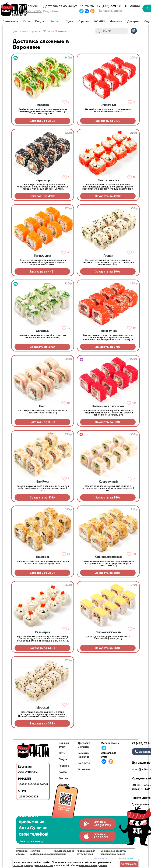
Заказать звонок (112, 11)
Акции (135, 6)
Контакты (87, 6)
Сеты (26, 22)
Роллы (55, 22)
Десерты (133, 22)
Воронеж (31, 6)
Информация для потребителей (86, 853)
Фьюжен (116, 22)
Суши (70, 22)
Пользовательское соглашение (64, 853)
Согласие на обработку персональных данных (113, 853)
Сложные (61, 31)
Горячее (84, 22)
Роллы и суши (64, 745)
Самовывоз (10, 22)
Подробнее (51, 11)
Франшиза (84, 769)
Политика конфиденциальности (42, 853)
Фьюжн (63, 778)
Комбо (63, 772)
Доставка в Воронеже (28, 31)
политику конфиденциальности (33, 865)
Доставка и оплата (84, 745)
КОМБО (100, 22)
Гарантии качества (84, 755)
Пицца (39, 22)
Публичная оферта (22, 853)
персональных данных (93, 865)
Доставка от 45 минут (60, 6)
